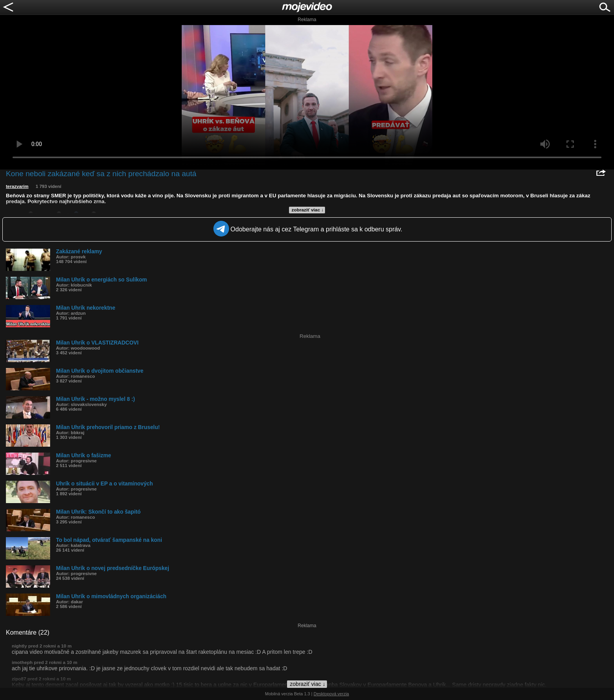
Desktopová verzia (331, 694)
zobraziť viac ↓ (308, 210)
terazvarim (17, 186)
